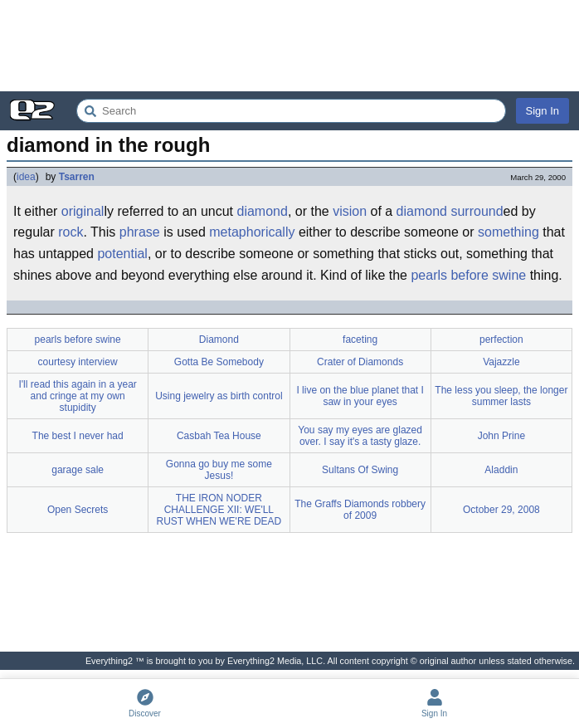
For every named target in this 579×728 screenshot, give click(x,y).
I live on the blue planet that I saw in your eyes (360, 396)
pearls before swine (468, 275)
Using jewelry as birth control (219, 396)
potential (122, 254)
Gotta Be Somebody (219, 362)
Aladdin (501, 470)
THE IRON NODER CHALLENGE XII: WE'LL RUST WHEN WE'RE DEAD (219, 510)
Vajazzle (501, 362)
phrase (140, 232)
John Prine (501, 436)
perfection (501, 340)
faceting (360, 340)
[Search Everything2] (291, 111)
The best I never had (78, 436)
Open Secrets (78, 510)
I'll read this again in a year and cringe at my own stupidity (77, 396)
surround (477, 211)
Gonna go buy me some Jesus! (219, 470)
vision (350, 211)
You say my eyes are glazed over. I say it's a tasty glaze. (360, 436)
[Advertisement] (289, 46)
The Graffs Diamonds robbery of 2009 (360, 510)
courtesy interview (78, 362)
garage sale (78, 470)
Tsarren (77, 177)
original (83, 211)
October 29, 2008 (501, 510)
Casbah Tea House (219, 436)
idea (26, 177)
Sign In (543, 111)
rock (71, 232)
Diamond (219, 340)
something (508, 232)
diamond (263, 211)
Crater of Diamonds (360, 362)
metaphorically (252, 232)
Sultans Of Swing (360, 470)
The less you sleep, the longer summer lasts (501, 396)
